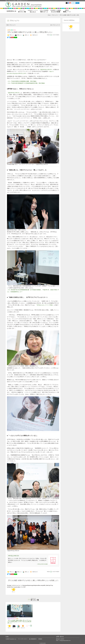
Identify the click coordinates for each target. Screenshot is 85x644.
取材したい (18, 35)
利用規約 (40, 639)
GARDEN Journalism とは (11, 639)
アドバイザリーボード (23, 639)
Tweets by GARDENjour (69, 20)
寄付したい (11, 35)
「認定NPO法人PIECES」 (46, 70)
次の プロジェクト (55, 25)
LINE (16, 37)
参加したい (26, 35)
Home (49, 15)
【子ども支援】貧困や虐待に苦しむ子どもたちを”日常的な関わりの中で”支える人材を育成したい (19, 622)
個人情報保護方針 (33, 639)
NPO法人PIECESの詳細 (43, 564)
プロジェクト (55, 15)
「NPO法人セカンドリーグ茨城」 (45, 305)
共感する (34, 35)
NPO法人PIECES (14, 556)
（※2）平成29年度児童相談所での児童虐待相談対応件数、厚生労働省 (26, 83)
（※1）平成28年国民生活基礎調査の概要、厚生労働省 (22, 81)
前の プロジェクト (11, 25)
